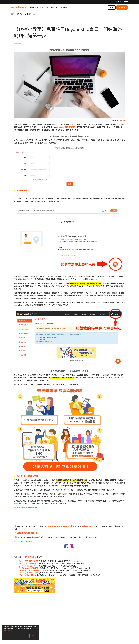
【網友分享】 (30, 557)
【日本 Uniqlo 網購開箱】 (28, 564)
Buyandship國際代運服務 (66, 127)
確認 (33, 636)
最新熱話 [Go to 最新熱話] (20, 14)
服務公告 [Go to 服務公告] (28, 14)
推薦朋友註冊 (87, 526)
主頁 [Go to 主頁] (13, 14)
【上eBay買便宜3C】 (26, 573)
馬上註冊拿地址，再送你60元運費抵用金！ (61, 526)
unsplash (122, 121)
